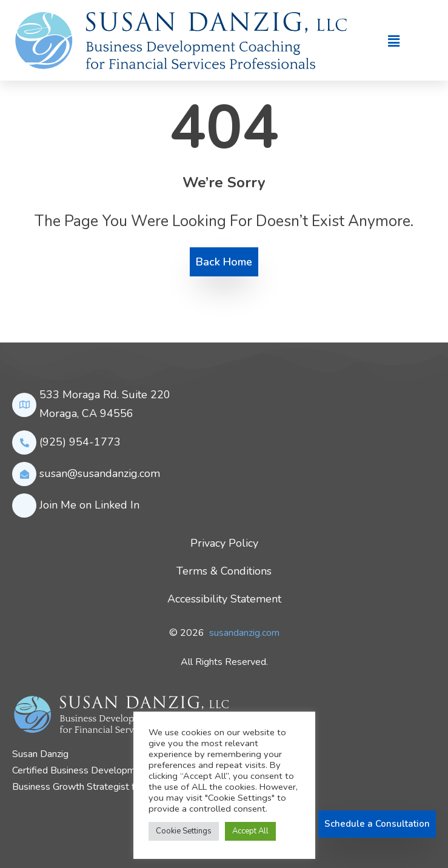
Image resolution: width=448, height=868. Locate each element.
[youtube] (61, 824)
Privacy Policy (224, 543)
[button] (393, 42)
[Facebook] (14, 824)
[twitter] (45, 824)
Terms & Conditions (224, 571)
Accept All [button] (250, 831)
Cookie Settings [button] (184, 831)
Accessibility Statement (224, 599)
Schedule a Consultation (377, 824)
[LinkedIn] (30, 824)
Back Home (224, 262)
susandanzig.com (244, 633)
